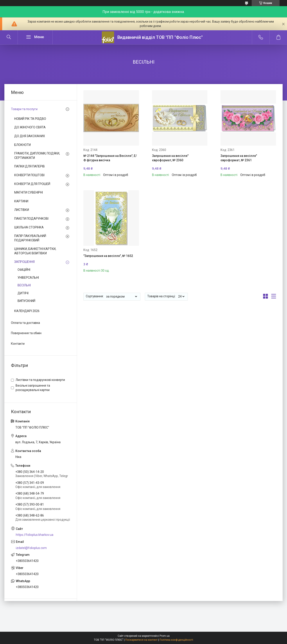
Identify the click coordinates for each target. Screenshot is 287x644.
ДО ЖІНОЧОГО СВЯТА (30, 127)
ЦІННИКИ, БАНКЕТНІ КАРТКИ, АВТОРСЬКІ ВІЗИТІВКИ (35, 251)
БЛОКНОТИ (22, 145)
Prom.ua (165, 636)
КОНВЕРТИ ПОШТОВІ (29, 175)
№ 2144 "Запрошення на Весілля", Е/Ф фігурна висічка (110, 158)
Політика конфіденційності (176, 640)
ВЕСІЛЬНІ (24, 285)
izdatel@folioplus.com (31, 548)
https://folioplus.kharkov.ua (35, 535)
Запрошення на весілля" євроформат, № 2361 (239, 158)
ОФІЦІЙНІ (24, 270)
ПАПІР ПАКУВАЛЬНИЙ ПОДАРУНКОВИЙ (30, 238)
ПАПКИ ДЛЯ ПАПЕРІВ (30, 166)
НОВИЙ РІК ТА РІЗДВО (30, 119)
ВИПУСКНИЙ (26, 301)
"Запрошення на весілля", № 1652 (108, 256)
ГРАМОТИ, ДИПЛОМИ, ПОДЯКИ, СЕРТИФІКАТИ (37, 156)
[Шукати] (9, 37)
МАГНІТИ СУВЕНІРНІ (29, 192)
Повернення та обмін (26, 333)
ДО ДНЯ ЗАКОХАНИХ (30, 136)
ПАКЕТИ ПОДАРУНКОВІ (31, 219)
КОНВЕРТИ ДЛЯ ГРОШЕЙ (32, 184)
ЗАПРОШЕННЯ (24, 262)
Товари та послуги (24, 109)
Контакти (18, 344)
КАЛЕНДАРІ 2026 (27, 311)
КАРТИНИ (21, 201)
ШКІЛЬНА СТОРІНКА (29, 227)
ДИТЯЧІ (23, 293)
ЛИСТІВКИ (22, 210)
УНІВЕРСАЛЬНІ (28, 278)
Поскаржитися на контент (141, 640)
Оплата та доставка (25, 323)
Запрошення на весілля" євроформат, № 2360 (170, 158)
